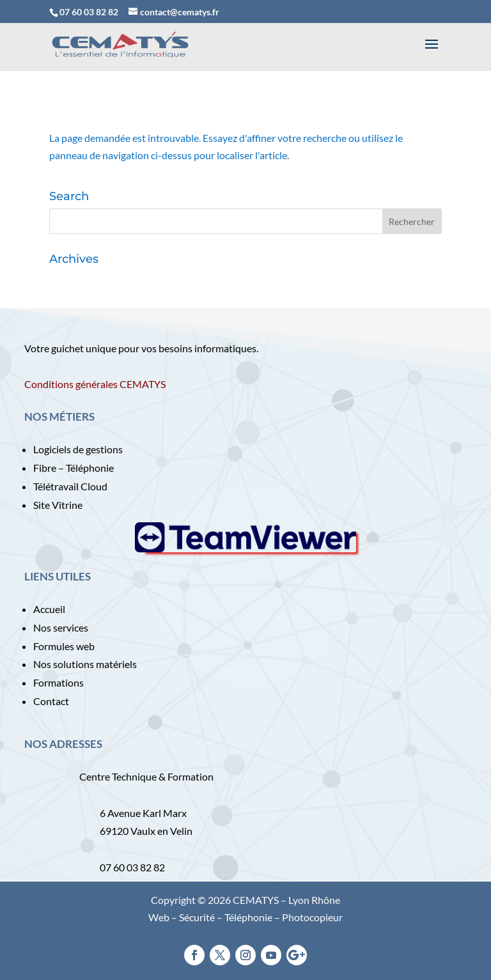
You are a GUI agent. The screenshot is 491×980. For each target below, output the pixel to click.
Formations (58, 682)
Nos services (61, 627)
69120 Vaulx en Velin (146, 831)
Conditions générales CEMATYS (95, 384)
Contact (51, 701)
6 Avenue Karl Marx (143, 813)
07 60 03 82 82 (89, 12)
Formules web (64, 646)
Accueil (49, 609)
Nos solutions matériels (85, 664)
